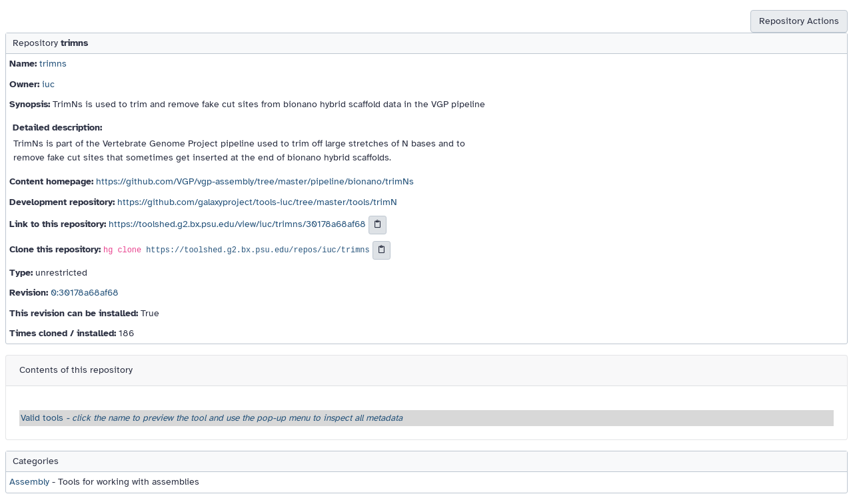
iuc (48, 84)
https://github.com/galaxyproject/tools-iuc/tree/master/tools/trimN (257, 202)
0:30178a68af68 (85, 293)
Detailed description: (57, 127)
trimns (53, 64)
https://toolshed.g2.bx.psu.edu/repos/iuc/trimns (258, 250)
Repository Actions (799, 21)
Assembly (29, 482)
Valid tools (212, 418)
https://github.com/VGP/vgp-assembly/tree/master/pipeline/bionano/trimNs (255, 181)
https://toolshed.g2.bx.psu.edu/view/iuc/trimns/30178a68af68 (237, 224)
